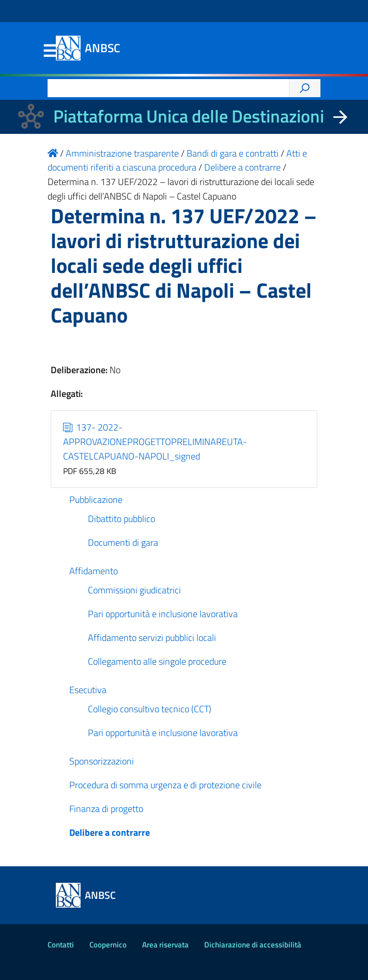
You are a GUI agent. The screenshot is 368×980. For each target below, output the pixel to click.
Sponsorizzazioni (102, 761)
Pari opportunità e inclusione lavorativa (163, 614)
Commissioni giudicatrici (134, 590)
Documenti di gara (123, 542)
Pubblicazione (96, 500)
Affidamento (94, 571)
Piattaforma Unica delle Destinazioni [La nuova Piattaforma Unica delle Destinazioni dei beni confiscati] (189, 116)
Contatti (61, 945)
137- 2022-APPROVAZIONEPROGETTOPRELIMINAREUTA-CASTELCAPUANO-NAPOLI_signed (155, 442)
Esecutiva (88, 690)
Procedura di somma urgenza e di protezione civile (165, 785)
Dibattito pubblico (121, 519)
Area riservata (165, 945)
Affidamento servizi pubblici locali (152, 638)
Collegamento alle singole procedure (157, 661)
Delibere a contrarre (110, 832)
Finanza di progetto (106, 809)
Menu (50, 51)
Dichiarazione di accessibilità (253, 945)
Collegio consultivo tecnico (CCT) (150, 709)
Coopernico (108, 945)
